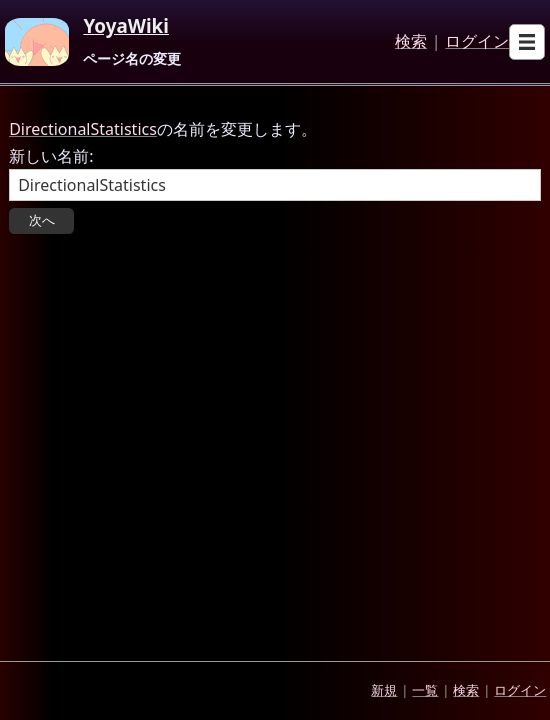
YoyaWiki (126, 27)
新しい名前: (51, 156)
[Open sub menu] (527, 42)
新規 (384, 690)
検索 (411, 42)
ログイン (477, 42)
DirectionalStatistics (83, 129)
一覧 (425, 690)
